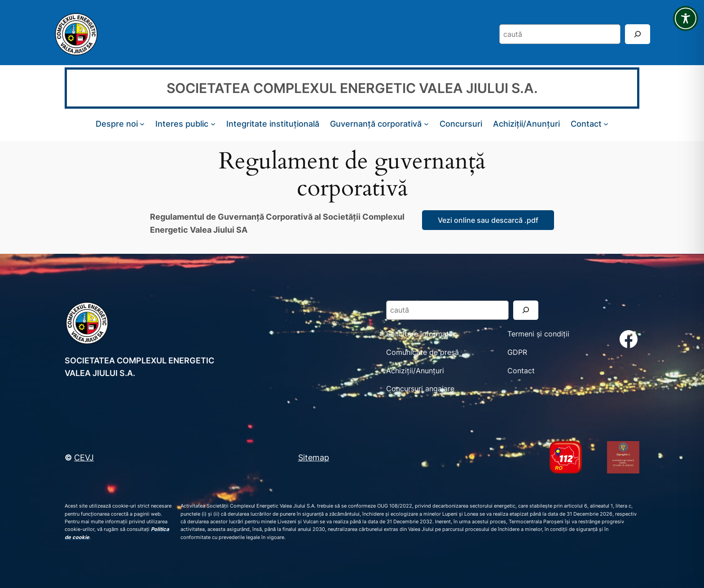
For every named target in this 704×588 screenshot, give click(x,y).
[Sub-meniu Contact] (606, 124)
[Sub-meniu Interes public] (213, 124)
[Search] (638, 34)
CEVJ (84, 457)
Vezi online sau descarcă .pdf (488, 220)
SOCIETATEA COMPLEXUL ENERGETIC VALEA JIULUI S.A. (352, 88)
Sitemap (314, 457)
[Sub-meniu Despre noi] (142, 124)
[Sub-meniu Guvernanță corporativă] (426, 124)
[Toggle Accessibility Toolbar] (686, 18)
